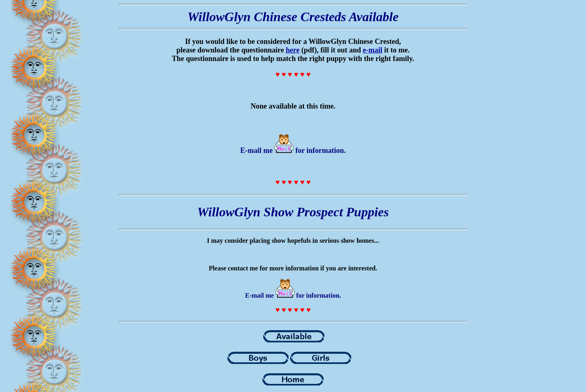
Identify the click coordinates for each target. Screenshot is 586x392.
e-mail (372, 50)
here (293, 50)
